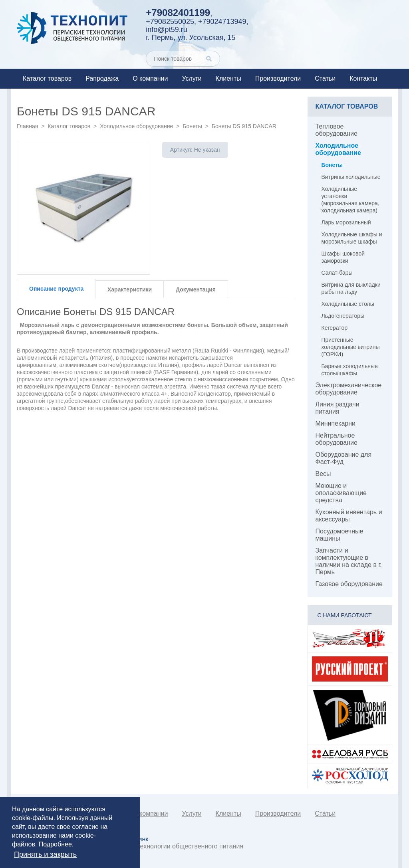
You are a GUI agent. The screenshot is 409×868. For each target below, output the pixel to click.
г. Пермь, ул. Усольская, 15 (191, 38)
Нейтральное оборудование (337, 439)
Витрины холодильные (351, 177)
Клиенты (228, 78)
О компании (150, 78)
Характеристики (130, 289)
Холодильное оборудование (136, 126)
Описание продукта (56, 289)
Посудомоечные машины (340, 535)
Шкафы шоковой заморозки (343, 257)
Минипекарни (336, 423)
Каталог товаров (47, 78)
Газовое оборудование (349, 584)
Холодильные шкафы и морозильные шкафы (352, 238)
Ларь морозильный (346, 222)
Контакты (363, 78)
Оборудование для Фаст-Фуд (344, 458)
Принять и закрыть (45, 854)
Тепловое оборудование (337, 130)
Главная (27, 126)
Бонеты (192, 126)
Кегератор (335, 328)
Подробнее (55, 844)
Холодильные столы (348, 304)
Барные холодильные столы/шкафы (350, 370)
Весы (323, 474)
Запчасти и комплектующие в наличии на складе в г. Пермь (349, 561)
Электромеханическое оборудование (349, 389)
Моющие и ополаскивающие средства (341, 493)
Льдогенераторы (343, 316)
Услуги (192, 78)
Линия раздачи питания (338, 408)
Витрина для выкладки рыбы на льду (351, 288)
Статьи (325, 78)
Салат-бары (337, 273)
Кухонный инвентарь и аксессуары (349, 516)
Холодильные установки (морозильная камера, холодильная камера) (350, 200)
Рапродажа (102, 78)
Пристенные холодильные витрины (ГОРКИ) (351, 347)
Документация (196, 289)
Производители (278, 78)
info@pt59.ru (166, 30)
